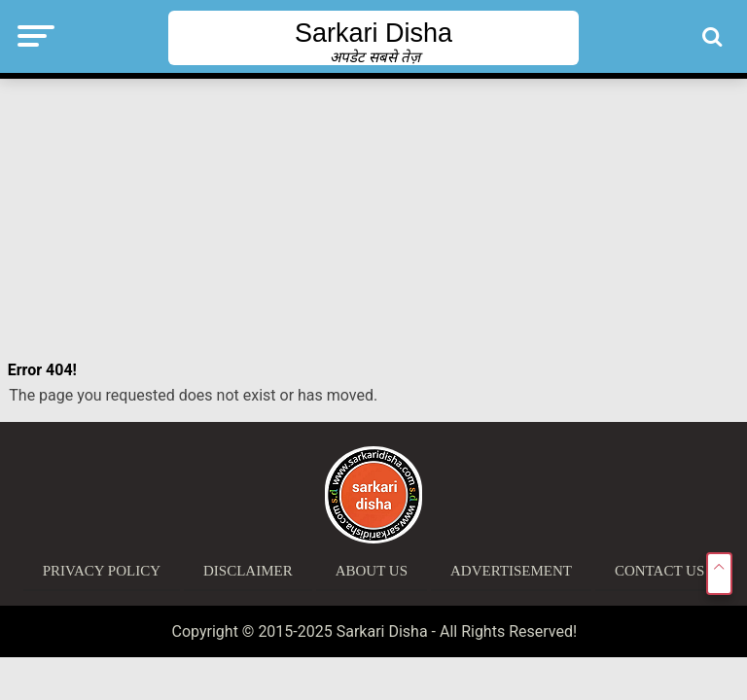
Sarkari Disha (373, 33)
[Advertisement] (374, 219)
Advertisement (511, 571)
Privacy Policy (102, 571)
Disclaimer (248, 571)
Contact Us (659, 571)
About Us (372, 571)
